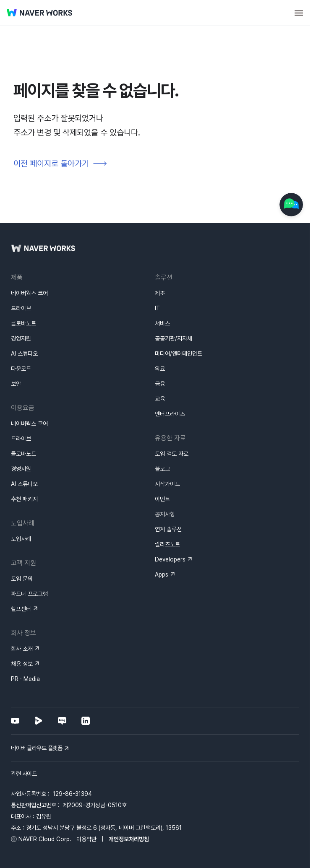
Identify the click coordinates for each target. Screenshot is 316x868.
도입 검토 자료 (172, 454)
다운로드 (21, 369)
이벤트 (162, 499)
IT (157, 308)
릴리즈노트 (167, 544)
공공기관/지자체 (174, 338)
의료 (160, 369)
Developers (170, 559)
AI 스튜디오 (24, 353)
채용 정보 (22, 664)
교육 (160, 399)
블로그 (162, 469)
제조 (160, 293)
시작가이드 (167, 484)
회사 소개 (22, 649)
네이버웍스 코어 (29, 293)
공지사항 (165, 514)
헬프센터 (21, 609)
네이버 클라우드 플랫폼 (37, 748)
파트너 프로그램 (29, 594)
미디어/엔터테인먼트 (179, 353)
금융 (160, 384)
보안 (16, 384)
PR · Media (25, 679)
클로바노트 (24, 323)
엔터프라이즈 (170, 414)
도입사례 (21, 539)
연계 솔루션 (168, 529)
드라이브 (21, 308)
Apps (162, 574)
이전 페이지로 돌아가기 (51, 164)
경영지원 (21, 338)
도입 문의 (22, 579)
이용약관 (86, 839)
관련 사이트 (24, 774)
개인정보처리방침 (129, 839)
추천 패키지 (24, 499)
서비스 (162, 323)
